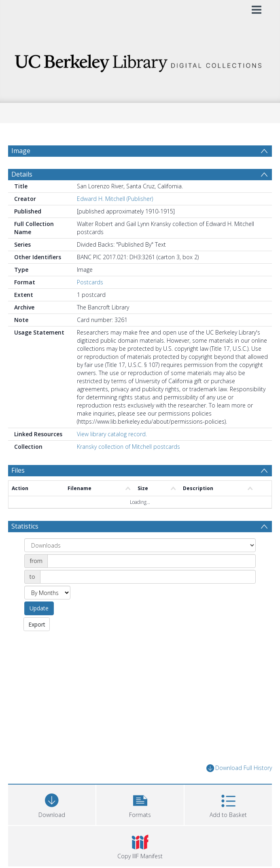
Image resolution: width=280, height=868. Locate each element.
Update (39, 628)
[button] (140, 823)
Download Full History (239, 788)
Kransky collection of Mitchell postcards (128, 466)
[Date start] (152, 580)
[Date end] (148, 596)
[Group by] (140, 565)
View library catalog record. (112, 453)
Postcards (90, 302)
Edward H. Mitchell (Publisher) (115, 218)
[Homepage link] (140, 61)
